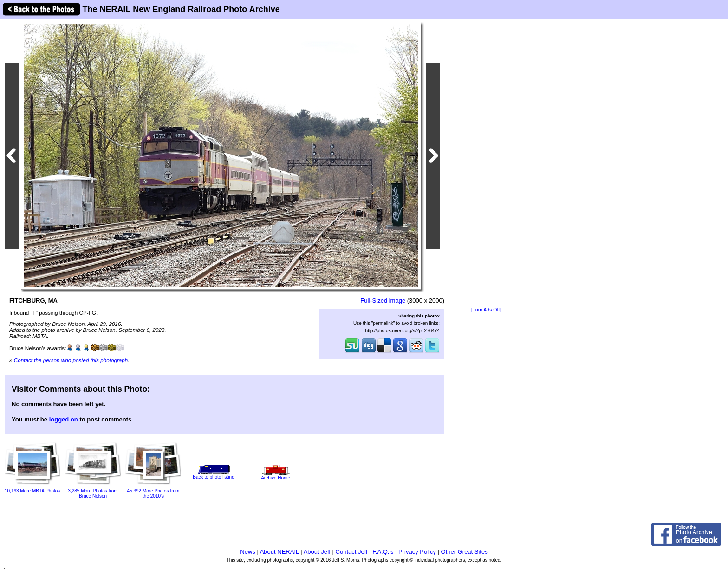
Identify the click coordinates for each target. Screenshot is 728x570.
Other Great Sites (465, 552)
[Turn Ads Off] (486, 310)
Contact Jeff (352, 552)
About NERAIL (279, 552)
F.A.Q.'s (383, 552)
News (248, 552)
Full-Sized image (383, 301)
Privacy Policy (417, 552)
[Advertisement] (486, 163)
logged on (64, 419)
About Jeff (317, 552)
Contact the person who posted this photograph (71, 360)
